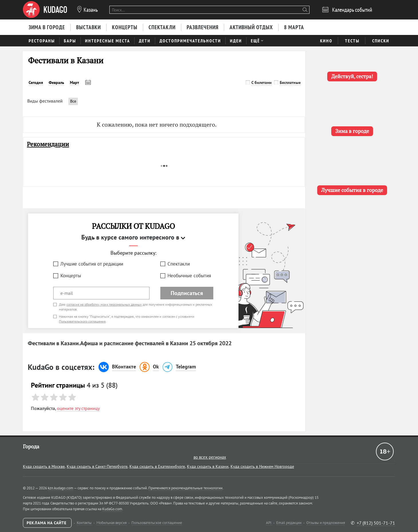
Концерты (71, 276)
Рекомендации (48, 144)
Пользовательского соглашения (82, 321)
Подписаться (187, 293)
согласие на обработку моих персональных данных (104, 304)
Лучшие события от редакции (92, 264)
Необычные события (189, 276)
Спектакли (179, 264)
